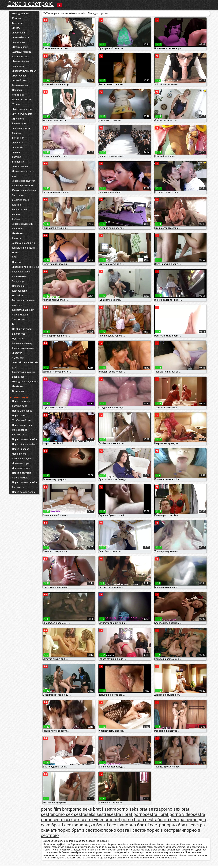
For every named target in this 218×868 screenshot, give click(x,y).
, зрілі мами (19, 66)
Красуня (17, 18)
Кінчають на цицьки (23, 248)
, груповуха (18, 119)
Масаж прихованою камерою (23, 303)
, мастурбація (20, 76)
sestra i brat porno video (169, 814)
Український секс (22, 420)
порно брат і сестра (144, 825)
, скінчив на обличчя (24, 181)
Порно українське (22, 411)
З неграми (18, 195)
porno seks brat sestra (139, 809)
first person (18, 138)
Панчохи (17, 90)
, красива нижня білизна (21, 131)
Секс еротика (20, 430)
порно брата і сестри (125, 830)
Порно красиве (21, 449)
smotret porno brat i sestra (131, 820)
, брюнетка (18, 143)
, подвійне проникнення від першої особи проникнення (25, 272)
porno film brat (55, 809)
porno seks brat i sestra (93, 809)
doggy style (18, 229)
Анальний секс (21, 57)
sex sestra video (88, 820)
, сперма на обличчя (23, 243)
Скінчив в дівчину (22, 343)
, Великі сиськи (21, 47)
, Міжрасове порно (23, 109)
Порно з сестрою (22, 473)
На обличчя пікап (22, 329)
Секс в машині (20, 315)
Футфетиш (18, 358)
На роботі (17, 296)
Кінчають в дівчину (23, 310)
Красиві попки (20, 291)
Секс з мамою (20, 478)
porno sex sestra (70, 814)
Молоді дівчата (21, 14)
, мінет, (16, 28)
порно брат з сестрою (81, 830)
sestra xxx (63, 820)
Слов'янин (18, 95)
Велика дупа (19, 123)
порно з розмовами (23, 186)
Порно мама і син (22, 425)
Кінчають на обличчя (24, 190)
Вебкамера (18, 377)
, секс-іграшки (20, 166)
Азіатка (16, 214)
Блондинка (18, 162)
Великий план (20, 85)
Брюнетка (18, 23)
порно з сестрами (165, 830)
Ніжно (16, 253)
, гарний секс (19, 80)
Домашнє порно (21, 463)
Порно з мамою (21, 401)
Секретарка (19, 391)
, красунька (18, 33)
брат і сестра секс (176, 820)
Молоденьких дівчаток (25, 382)
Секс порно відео (22, 459)
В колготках (19, 334)
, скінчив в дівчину (23, 224)
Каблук (16, 219)
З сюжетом (18, 319)
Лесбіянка (18, 233)
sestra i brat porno (127, 814)
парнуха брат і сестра (101, 825)
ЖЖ (14, 257)
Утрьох (16, 104)
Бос (14, 324)
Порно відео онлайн (23, 444)
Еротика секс (20, 406)
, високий (17, 147)
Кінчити (17, 238)
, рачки (16, 152)
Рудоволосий (20, 210)
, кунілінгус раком (22, 114)
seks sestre (98, 814)
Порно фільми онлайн (24, 439)
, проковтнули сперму (24, 71)
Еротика (17, 157)
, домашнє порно (22, 52)
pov (14, 176)
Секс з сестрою (30, 4)
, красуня (17, 353)
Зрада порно (19, 281)
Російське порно (21, 100)
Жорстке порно (21, 200)
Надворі (17, 262)
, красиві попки (21, 37)
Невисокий (18, 286)
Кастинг (17, 205)
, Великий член (20, 61)
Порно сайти (19, 416)
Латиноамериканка (23, 171)
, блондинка (19, 42)
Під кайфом (19, 339)
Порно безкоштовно (23, 492)
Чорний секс (19, 454)
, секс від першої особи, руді (25, 365)
